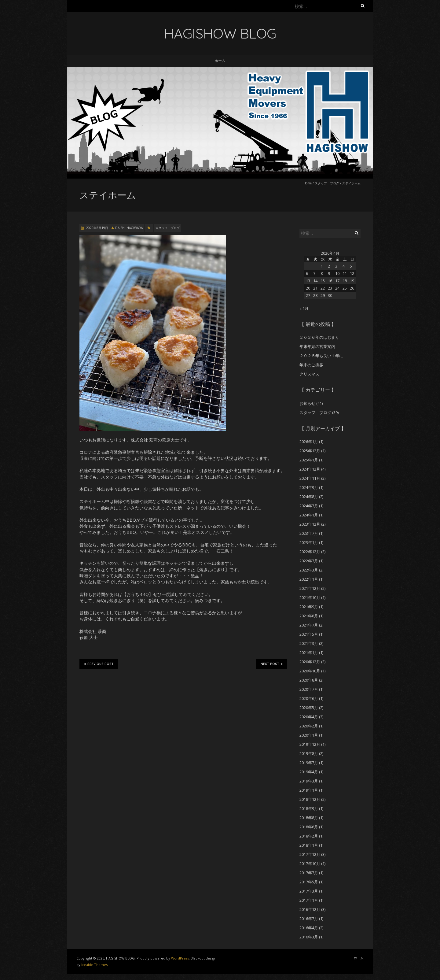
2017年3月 (309, 891)
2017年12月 (310, 854)
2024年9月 (309, 487)
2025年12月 (310, 451)
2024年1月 (309, 515)
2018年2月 (309, 836)
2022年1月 (309, 579)
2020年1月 (309, 735)
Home (308, 183)
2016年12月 (310, 909)
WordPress (180, 958)
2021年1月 (309, 653)
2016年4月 (309, 928)
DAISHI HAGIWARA (129, 228)
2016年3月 (309, 937)
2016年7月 (309, 919)
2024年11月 (310, 478)
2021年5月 (309, 634)
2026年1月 (309, 442)
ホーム (220, 61)
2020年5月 (309, 708)
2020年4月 (309, 717)
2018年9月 (309, 808)
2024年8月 (309, 497)
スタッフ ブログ (327, 183)
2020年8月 (309, 680)
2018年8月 (309, 818)
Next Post (272, 664)
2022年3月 (309, 570)
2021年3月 (309, 643)
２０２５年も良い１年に (321, 356)
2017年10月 (310, 864)
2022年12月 (310, 552)
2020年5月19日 (97, 228)
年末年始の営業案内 (317, 346)
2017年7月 (309, 873)
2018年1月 (309, 845)
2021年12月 (310, 588)
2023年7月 (309, 533)
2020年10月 (310, 671)
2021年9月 (309, 607)
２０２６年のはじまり (319, 337)
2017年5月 (309, 882)
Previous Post (99, 664)
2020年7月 (309, 689)
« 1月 (304, 308)
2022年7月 (309, 561)
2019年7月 (309, 763)
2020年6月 (309, 698)
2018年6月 (309, 827)
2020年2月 (309, 726)
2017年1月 (309, 900)
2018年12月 (310, 799)
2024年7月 (309, 506)
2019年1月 (309, 790)
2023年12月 (310, 524)
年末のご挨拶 (311, 365)
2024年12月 (310, 469)
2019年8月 (309, 753)
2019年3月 (309, 781)
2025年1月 (309, 460)
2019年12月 (310, 744)
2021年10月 (310, 597)
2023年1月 (309, 542)
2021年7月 (309, 625)
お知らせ (307, 403)
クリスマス (309, 374)
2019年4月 (309, 772)
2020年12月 (310, 662)
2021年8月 (309, 616)
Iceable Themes (94, 965)
